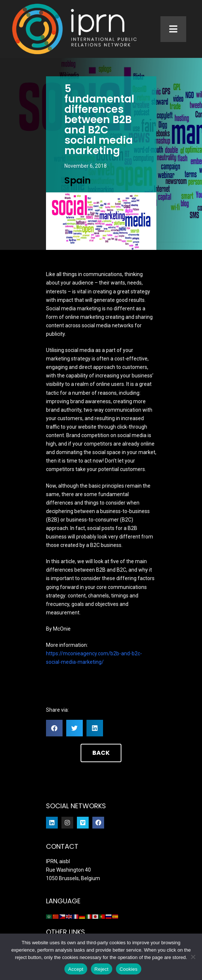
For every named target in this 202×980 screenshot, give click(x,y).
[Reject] (193, 957)
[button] (54, 728)
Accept (76, 969)
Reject (102, 969)
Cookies (129, 969)
